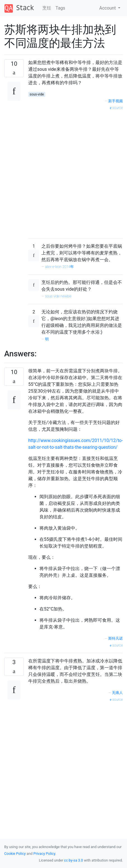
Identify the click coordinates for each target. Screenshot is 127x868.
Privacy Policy (44, 854)
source (116, 108)
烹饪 (47, 8)
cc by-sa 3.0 (74, 860)
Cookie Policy (15, 854)
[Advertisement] (61, 172)
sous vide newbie (58, 296)
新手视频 (116, 101)
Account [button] (108, 8)
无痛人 (117, 693)
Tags (61, 8)
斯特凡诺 (116, 638)
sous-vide (37, 94)
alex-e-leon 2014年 (59, 267)
